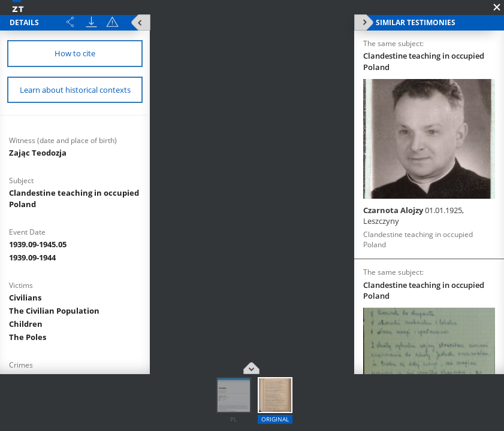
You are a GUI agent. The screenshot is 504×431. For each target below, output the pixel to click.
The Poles (28, 337)
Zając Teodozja (38, 153)
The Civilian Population (54, 311)
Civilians (25, 298)
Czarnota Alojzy (414, 215)
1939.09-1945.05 (38, 244)
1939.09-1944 (32, 257)
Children (26, 324)
